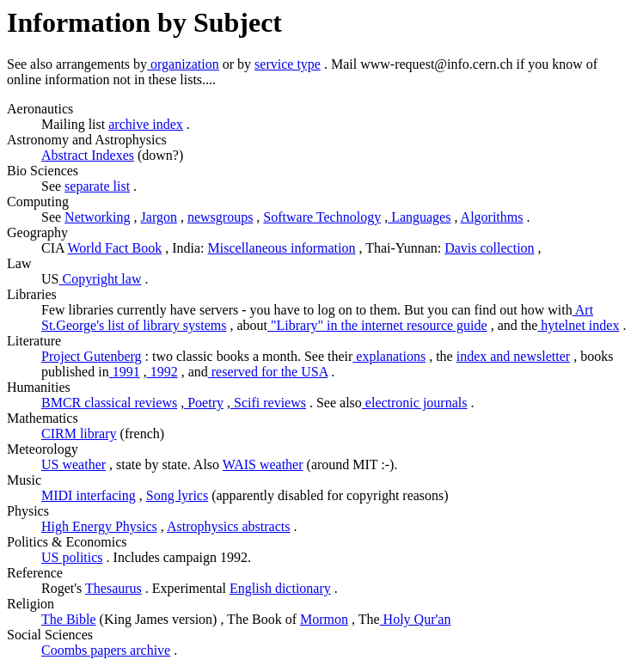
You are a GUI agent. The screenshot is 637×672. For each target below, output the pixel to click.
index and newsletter (513, 356)
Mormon (324, 619)
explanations (389, 356)
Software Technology (322, 217)
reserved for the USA (268, 372)
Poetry (204, 403)
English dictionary (280, 588)
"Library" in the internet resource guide (377, 325)
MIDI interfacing (89, 495)
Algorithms (492, 217)
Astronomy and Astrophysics (87, 140)
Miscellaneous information (282, 248)
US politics (72, 557)
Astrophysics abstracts (229, 526)
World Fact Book (114, 248)
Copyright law (100, 279)
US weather (73, 464)
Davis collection (489, 248)
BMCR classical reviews (109, 403)
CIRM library (79, 434)
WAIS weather (263, 464)
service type (288, 64)
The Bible (69, 619)
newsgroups (220, 217)
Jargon (159, 217)
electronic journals (415, 403)
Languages (419, 217)
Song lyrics (177, 495)
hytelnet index (578, 325)
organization (183, 64)
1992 (162, 372)
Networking (97, 217)
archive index (146, 124)
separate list (97, 186)
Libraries (32, 294)
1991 (125, 372)
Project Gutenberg (92, 356)
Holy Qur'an (416, 619)
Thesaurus (113, 588)
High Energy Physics (99, 526)
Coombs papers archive (106, 650)
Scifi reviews (268, 403)
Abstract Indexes (88, 155)
